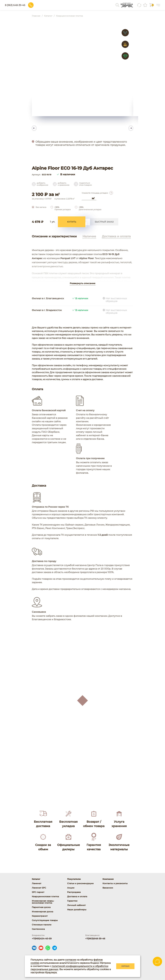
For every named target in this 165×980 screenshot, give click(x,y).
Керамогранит (40, 916)
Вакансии (108, 888)
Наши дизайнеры (77, 910)
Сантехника (38, 929)
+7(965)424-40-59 (42, 939)
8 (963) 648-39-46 (34, 5)
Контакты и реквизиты (115, 883)
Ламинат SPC (39, 888)
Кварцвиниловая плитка (45, 896)
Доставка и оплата (116, 238)
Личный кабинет (76, 905)
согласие (71, 960)
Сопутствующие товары (45, 920)
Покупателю (74, 879)
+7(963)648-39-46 (95, 939)
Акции (71, 888)
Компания (108, 879)
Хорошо (125, 966)
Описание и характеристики (54, 238)
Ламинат (37, 883)
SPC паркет (38, 892)
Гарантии (72, 901)
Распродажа (74, 892)
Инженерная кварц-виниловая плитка (43, 902)
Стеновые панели (42, 925)
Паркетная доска (41, 907)
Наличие (89, 238)
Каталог (36, 879)
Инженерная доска (42, 912)
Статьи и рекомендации (80, 883)
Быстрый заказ (104, 223)
